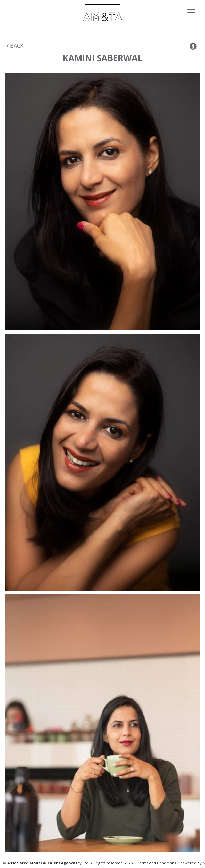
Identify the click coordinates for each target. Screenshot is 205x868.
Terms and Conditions (156, 863)
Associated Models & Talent (102, 17)
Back (15, 46)
